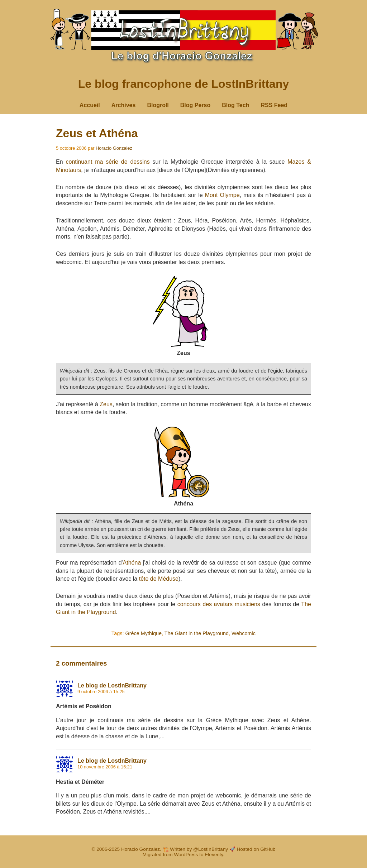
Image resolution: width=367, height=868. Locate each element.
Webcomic (244, 633)
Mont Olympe (222, 195)
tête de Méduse (159, 579)
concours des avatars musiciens (219, 604)
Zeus (106, 404)
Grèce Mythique (143, 633)
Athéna (132, 563)
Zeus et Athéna (97, 133)
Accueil (90, 105)
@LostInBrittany (211, 849)
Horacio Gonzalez (114, 148)
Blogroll (158, 105)
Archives (124, 105)
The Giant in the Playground (197, 633)
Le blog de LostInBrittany (112, 685)
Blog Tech (235, 105)
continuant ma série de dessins (108, 162)
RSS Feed (274, 105)
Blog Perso (195, 105)
